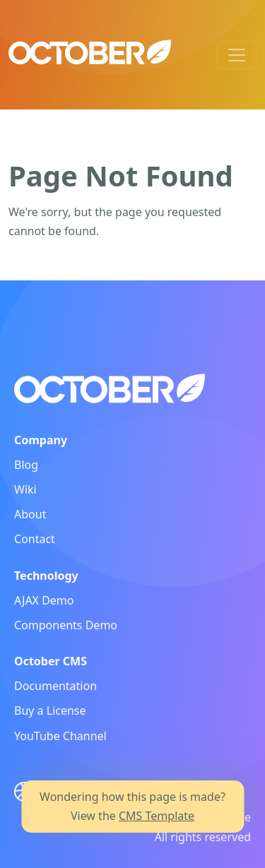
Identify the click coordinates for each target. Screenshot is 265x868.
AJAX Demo (44, 600)
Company (41, 440)
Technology (46, 576)
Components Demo (66, 625)
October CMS (51, 661)
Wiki (25, 489)
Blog (26, 465)
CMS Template (157, 816)
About (30, 514)
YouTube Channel (60, 736)
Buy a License (50, 711)
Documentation (55, 686)
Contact (35, 539)
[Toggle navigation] (237, 55)
